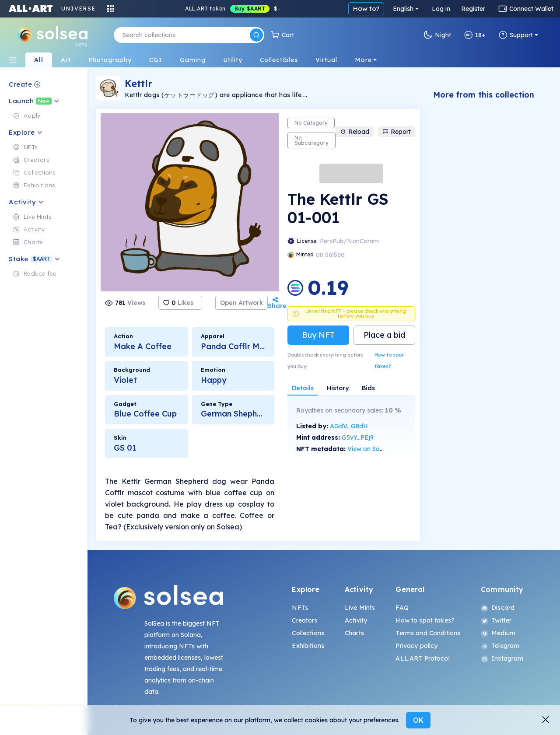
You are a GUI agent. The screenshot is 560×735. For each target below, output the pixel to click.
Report (397, 132)
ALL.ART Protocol (422, 658)
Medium (498, 633)
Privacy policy (416, 646)
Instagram (502, 658)
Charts (354, 633)
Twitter (496, 620)
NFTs (300, 608)
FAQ (402, 608)
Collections (308, 633)
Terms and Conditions (428, 633)
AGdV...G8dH (349, 426)
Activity (356, 620)
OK (418, 720)
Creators (304, 620)
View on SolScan (371, 449)
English (403, 9)
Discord (498, 608)
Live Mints (360, 608)
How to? (366, 9)
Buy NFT (318, 335)
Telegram (500, 646)
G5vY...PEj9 (358, 437)
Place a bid (384, 335)
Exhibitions (308, 646)
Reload (355, 132)
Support (516, 35)
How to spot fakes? (389, 360)
